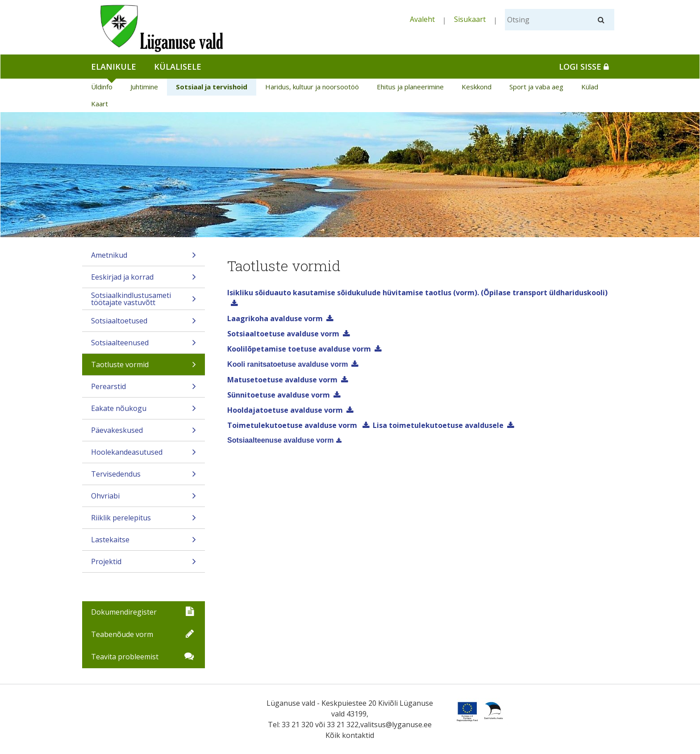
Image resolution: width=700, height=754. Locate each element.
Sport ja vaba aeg (536, 87)
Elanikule (114, 67)
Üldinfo (102, 87)
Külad (590, 87)
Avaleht (422, 19)
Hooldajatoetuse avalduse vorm (285, 410)
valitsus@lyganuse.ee (396, 725)
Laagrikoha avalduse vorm (275, 318)
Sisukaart (470, 19)
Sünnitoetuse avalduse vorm (279, 395)
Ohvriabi (144, 499)
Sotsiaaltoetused (144, 324)
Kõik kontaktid (350, 735)
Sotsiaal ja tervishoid (212, 87)
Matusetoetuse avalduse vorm (282, 380)
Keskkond (477, 87)
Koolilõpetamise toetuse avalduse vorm (299, 349)
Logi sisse (584, 67)
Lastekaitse (144, 542)
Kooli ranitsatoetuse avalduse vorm (287, 364)
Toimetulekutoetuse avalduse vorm (293, 425)
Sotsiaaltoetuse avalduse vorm (283, 334)
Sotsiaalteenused (144, 346)
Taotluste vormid (144, 367)
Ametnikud (144, 258)
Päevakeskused (144, 433)
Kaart (100, 104)
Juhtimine (144, 87)
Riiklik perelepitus (144, 521)
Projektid (144, 564)
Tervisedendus (144, 477)
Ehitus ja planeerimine (410, 87)
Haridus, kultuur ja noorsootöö (312, 87)
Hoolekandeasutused (144, 455)
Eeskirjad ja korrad (144, 280)
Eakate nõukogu (144, 411)
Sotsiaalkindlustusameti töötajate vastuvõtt (144, 300)
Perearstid (144, 389)
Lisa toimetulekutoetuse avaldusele (438, 425)
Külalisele (178, 67)
